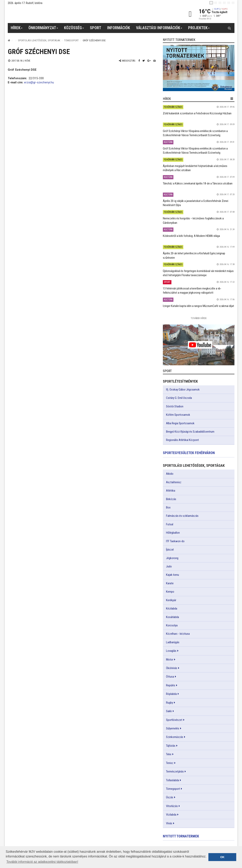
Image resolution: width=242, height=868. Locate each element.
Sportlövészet (174, 720)
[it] (229, 3)
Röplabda (171, 694)
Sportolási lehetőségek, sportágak (39, 40)
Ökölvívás (172, 668)
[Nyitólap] (9, 40)
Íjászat (170, 550)
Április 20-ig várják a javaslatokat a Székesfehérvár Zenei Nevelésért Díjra (196, 203)
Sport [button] (96, 28)
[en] (216, 3)
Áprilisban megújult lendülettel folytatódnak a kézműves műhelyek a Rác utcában (195, 168)
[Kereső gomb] (229, 28)
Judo (169, 566)
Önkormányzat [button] (43, 29)
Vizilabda (171, 815)
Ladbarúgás (173, 642)
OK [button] (222, 857)
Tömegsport (71, 40)
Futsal (170, 524)
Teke (169, 754)
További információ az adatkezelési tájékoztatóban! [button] (42, 862)
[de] (224, 3)
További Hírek (199, 318)
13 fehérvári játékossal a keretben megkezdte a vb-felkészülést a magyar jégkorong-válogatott (192, 291)
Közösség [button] (74, 29)
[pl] (220, 3)
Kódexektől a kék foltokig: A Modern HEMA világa (191, 236)
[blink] (233, 3)
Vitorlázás (172, 806)
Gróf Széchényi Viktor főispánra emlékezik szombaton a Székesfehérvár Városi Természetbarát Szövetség (195, 133)
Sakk (169, 711)
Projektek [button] (199, 29)
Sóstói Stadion (175, 406)
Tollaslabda (173, 780)
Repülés (171, 685)
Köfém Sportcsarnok (178, 415)
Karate (170, 583)
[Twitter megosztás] (144, 61)
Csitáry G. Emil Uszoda (179, 398)
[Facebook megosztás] (139, 61)
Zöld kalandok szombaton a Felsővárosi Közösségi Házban (197, 113)
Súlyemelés (173, 728)
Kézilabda (172, 609)
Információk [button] (119, 28)
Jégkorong (172, 558)
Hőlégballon (173, 533)
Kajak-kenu (173, 575)
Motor (170, 660)
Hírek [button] (17, 29)
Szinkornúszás (175, 737)
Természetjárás (175, 772)
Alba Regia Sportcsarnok (180, 423)
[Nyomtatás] (155, 61)
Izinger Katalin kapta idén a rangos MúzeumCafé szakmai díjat (198, 306)
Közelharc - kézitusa (178, 634)
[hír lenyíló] (232, 99)
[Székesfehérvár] (44, 14)
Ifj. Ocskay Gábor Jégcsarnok (183, 390)
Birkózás (171, 499)
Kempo (170, 592)
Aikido (170, 474)
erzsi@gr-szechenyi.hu (39, 82)
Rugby (170, 703)
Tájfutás (171, 746)
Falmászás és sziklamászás (182, 516)
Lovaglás (171, 651)
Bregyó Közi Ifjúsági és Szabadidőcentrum (190, 432)
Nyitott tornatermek (181, 836)
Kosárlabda (173, 617)
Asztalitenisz (174, 482)
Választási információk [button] (159, 29)
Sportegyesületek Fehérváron (189, 453)
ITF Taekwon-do (175, 541)
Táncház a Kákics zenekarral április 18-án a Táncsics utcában (198, 183)
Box (168, 507)
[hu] (211, 3)
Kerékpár (171, 600)
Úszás (170, 797)
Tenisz (170, 763)
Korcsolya (172, 625)
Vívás (169, 823)
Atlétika (171, 491)
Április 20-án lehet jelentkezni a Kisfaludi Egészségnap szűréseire (194, 255)
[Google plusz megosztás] (149, 61)
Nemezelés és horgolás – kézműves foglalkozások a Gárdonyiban (193, 220)
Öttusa (170, 677)
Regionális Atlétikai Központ (182, 440)
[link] (199, 68)
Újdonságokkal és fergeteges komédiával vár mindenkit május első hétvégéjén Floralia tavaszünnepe (198, 273)
